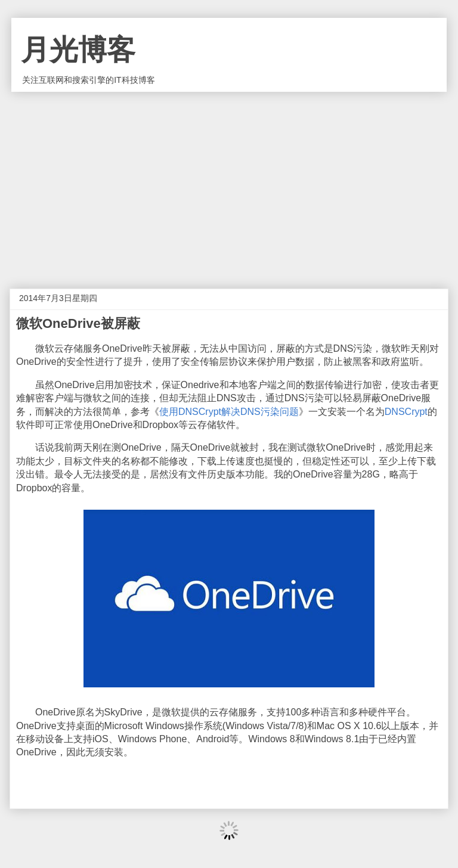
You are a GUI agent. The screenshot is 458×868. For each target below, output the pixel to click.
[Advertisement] (229, 181)
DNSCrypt (406, 412)
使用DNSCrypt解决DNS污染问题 (229, 412)
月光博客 (78, 50)
